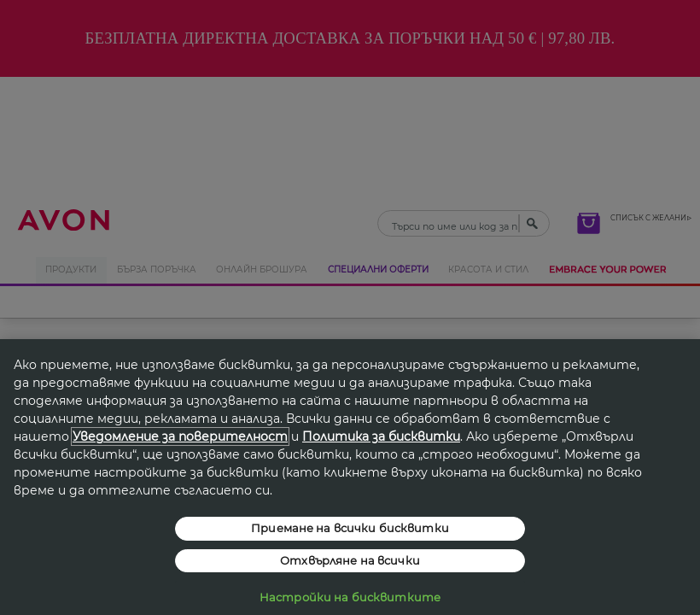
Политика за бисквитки (381, 436)
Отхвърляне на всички (350, 560)
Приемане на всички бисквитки (350, 528)
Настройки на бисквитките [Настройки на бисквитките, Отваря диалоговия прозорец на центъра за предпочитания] (350, 597)
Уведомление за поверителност (180, 436)
